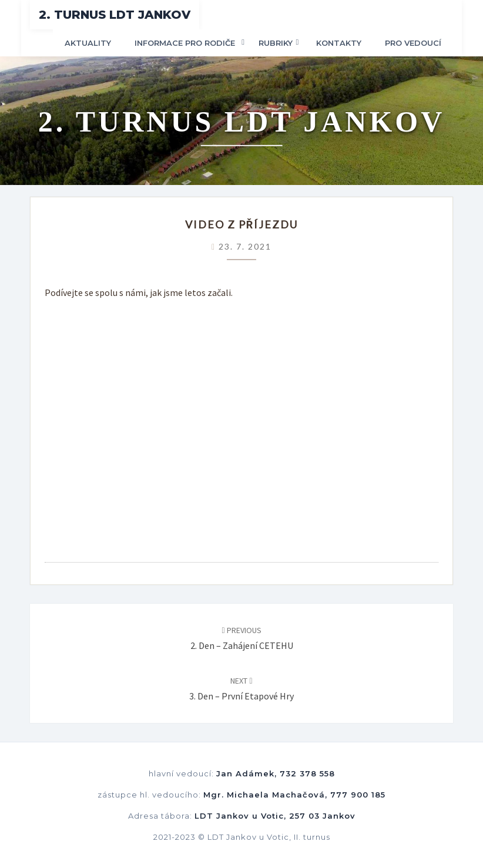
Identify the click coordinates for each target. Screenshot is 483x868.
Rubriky (276, 43)
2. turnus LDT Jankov (115, 15)
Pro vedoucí (413, 43)
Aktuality (88, 43)
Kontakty (339, 43)
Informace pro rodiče (185, 43)
